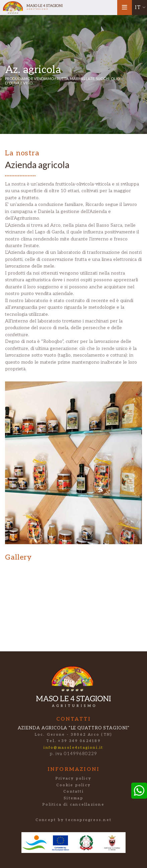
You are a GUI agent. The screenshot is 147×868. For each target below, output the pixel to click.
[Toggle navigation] (125, 8)
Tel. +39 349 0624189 (73, 741)
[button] (139, 8)
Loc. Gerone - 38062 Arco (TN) (74, 735)
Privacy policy (73, 778)
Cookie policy (73, 785)
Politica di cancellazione (73, 805)
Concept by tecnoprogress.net (73, 820)
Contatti (73, 791)
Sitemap (73, 798)
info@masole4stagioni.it (73, 748)
